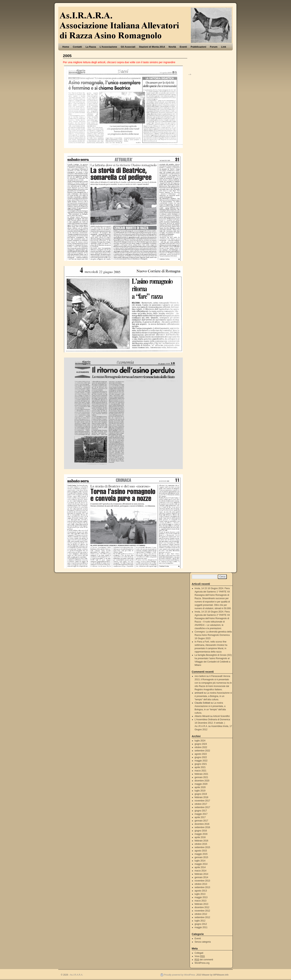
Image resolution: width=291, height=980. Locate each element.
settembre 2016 (202, 827)
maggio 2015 (201, 854)
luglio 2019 (200, 791)
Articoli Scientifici (221, 716)
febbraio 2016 (201, 841)
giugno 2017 (201, 811)
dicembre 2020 (202, 781)
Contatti (77, 47)
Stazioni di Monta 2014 (152, 47)
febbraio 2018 (201, 797)
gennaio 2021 (201, 777)
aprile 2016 (200, 837)
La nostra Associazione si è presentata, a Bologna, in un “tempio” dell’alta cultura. (213, 696)
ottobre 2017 (201, 804)
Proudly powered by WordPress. (180, 975)
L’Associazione (108, 47)
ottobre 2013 (201, 884)
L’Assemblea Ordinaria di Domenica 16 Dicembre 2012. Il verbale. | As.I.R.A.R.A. (212, 723)
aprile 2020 (200, 787)
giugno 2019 (201, 794)
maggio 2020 (201, 784)
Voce (200, 956)
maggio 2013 (201, 897)
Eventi (183, 47)
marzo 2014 (201, 871)
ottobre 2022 (201, 747)
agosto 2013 (201, 891)
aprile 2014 (200, 867)
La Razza (91, 47)
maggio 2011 (201, 927)
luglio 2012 (200, 921)
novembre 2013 (202, 881)
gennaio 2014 (201, 877)
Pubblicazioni (198, 47)
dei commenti (204, 960)
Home (66, 47)
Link (224, 47)
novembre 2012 (202, 911)
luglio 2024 (200, 741)
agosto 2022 (201, 754)
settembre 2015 (202, 847)
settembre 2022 (202, 751)
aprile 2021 (200, 767)
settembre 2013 (202, 887)
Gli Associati (128, 47)
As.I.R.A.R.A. (77, 975)
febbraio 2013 (201, 904)
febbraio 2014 (201, 874)
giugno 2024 (201, 744)
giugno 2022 (201, 757)
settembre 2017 (202, 807)
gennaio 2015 (201, 857)
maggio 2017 (201, 814)
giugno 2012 (201, 924)
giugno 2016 (201, 831)
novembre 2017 (202, 801)
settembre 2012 (202, 917)
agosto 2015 (201, 851)
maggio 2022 (201, 761)
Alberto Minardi (202, 716)
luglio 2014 (200, 861)
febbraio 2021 (201, 774)
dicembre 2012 (202, 907)
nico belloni (200, 676)
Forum (214, 47)
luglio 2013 (200, 894)
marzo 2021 (201, 771)
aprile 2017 (200, 817)
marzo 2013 (201, 901)
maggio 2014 (201, 864)
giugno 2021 (201, 764)
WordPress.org (202, 963)
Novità (172, 47)
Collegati (199, 953)
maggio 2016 (201, 834)
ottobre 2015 (201, 844)
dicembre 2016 (202, 824)
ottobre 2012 (201, 914)
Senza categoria (203, 942)
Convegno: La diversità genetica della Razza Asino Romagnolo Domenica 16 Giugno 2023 (213, 635)
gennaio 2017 (201, 821)
